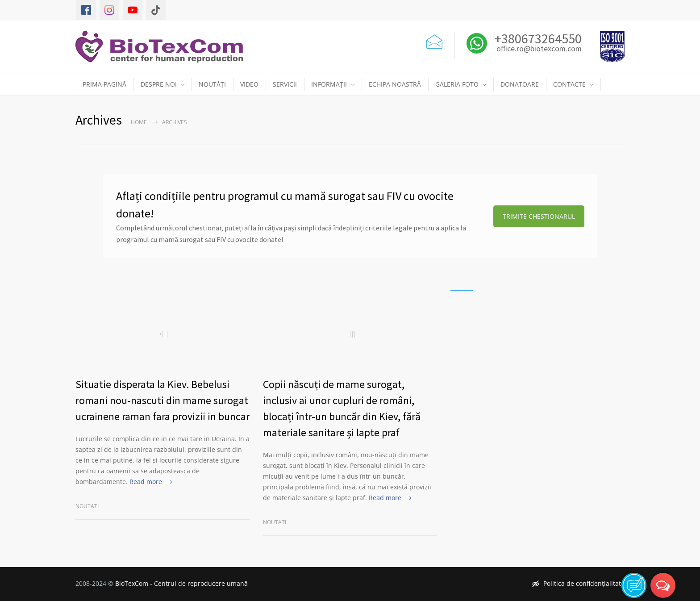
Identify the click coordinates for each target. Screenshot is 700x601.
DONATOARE (520, 84)
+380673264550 (537, 38)
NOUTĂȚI (212, 84)
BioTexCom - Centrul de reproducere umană (181, 583)
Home (139, 122)
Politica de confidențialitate (578, 583)
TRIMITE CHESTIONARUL (539, 216)
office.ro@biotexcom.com (539, 49)
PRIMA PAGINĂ (104, 84)
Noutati (87, 506)
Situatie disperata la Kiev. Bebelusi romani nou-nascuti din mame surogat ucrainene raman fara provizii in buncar (162, 400)
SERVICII (285, 84)
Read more (146, 482)
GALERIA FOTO (457, 84)
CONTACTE (569, 84)
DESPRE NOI (159, 84)
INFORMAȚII (329, 84)
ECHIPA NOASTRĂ (395, 84)
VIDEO (249, 84)
